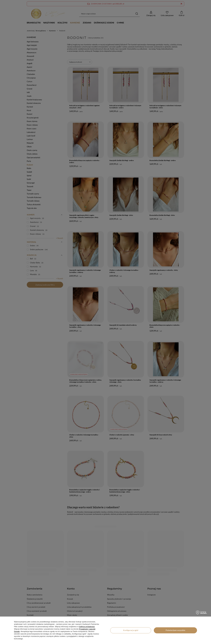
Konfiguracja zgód (131, 630)
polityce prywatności (87, 627)
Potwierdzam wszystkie (175, 630)
